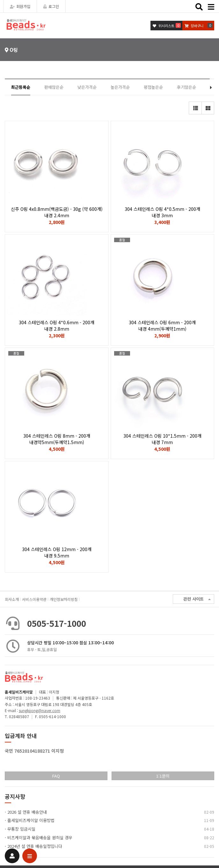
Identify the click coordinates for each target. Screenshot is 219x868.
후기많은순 (186, 87)
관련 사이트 (197, 599)
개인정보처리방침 (64, 599)
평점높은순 (153, 87)
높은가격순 (120, 87)
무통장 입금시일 (21, 829)
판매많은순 (54, 87)
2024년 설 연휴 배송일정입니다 (35, 846)
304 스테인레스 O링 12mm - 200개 (57, 552)
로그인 (51, 6)
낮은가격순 (87, 87)
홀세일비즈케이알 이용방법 (31, 820)
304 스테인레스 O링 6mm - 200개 (163, 326)
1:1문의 (163, 776)
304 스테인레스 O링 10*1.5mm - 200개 (163, 439)
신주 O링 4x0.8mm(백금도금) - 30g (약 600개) (57, 212)
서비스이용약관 (34, 599)
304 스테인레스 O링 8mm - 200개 (57, 439)
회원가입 (20, 6)
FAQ (56, 776)
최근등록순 (21, 87)
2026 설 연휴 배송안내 (27, 812)
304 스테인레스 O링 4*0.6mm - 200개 (57, 326)
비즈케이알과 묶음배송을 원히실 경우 (40, 837)
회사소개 (12, 599)
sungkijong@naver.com (40, 710)
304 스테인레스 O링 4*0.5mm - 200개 (163, 212)
